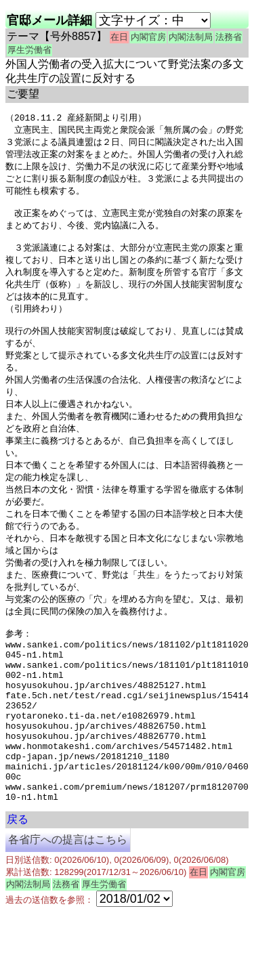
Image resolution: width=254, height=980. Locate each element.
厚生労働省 (29, 50)
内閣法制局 (191, 37)
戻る (18, 887)
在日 (119, 37)
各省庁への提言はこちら (68, 907)
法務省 (229, 37)
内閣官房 (148, 37)
